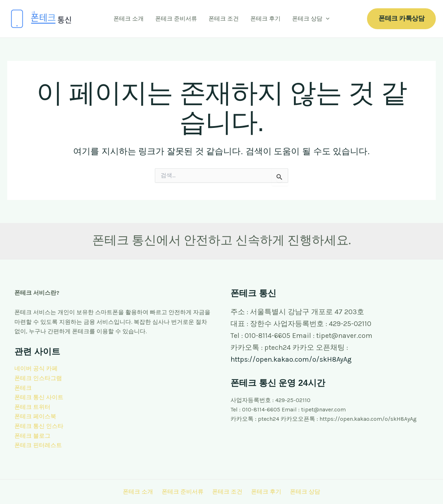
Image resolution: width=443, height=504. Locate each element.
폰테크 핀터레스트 (38, 445)
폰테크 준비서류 (176, 19)
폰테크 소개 (129, 19)
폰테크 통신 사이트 (39, 397)
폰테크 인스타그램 (38, 378)
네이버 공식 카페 (36, 368)
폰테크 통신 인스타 (39, 426)
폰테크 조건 (224, 19)
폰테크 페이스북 (35, 416)
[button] (401, 19)
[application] (326, 19)
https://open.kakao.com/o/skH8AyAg (291, 359)
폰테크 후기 (265, 19)
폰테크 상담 (311, 19)
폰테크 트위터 (32, 407)
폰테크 (23, 387)
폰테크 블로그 (32, 435)
